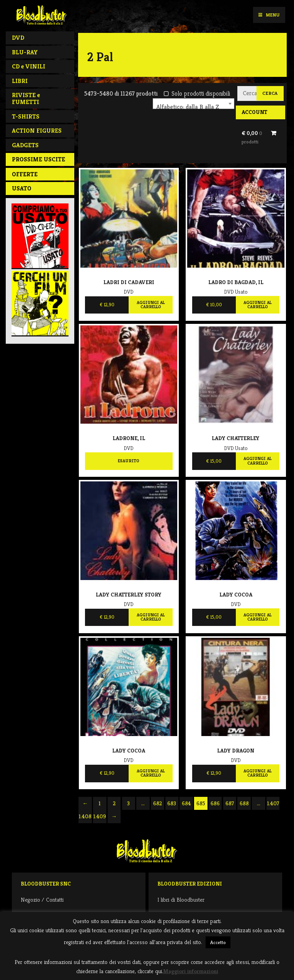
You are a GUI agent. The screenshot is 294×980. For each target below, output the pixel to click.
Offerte (25, 174)
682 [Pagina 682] (158, 803)
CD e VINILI (29, 66)
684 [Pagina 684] (186, 803)
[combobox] (194, 104)
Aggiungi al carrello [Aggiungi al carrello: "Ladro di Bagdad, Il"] (257, 305)
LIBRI (20, 81)
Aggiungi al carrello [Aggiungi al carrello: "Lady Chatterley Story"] (151, 617)
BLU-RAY (25, 52)
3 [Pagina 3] (128, 803)
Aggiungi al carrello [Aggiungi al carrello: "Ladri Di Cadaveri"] (151, 305)
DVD (18, 38)
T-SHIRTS (26, 116)
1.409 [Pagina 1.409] (100, 816)
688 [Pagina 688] (244, 803)
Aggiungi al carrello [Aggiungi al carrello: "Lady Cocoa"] (257, 617)
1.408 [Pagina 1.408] (85, 816)
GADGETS (25, 145)
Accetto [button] (218, 942)
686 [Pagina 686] (215, 803)
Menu (269, 15)
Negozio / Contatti (42, 900)
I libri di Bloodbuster (181, 900)
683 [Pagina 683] (172, 803)
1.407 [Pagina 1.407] (273, 803)
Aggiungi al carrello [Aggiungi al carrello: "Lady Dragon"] (257, 773)
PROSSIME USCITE (38, 159)
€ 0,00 (252, 137)
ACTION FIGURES (37, 131)
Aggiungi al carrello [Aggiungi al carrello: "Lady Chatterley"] (257, 461)
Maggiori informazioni (191, 971)
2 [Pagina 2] (114, 803)
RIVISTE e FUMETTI (26, 98)
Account (254, 112)
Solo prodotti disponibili (197, 93)
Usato (22, 188)
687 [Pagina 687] (230, 803)
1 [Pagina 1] (100, 803)
